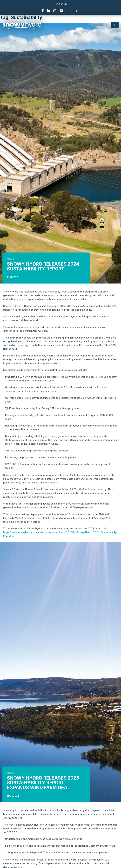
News (10, 259)
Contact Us (73, 11)
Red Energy (60, 4)
